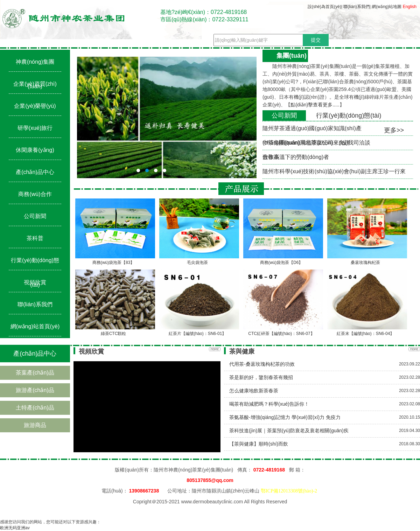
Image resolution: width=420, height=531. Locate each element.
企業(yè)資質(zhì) (35, 84)
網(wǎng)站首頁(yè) (35, 326)
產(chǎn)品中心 (35, 172)
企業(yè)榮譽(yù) (35, 106)
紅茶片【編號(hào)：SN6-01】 (198, 334)
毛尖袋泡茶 (197, 263)
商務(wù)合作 (35, 194)
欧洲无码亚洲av (15, 528)
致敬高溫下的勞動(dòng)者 (296, 157)
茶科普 (35, 238)
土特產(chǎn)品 (35, 408)
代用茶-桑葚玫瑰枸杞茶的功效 (262, 364)
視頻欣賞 (35, 282)
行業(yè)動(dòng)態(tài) (349, 116)
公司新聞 (35, 216)
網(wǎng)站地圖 (387, 7)
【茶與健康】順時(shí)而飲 (259, 444)
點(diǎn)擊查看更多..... (315, 105)
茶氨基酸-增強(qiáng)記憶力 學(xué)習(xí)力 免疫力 (285, 417)
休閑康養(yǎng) (35, 150)
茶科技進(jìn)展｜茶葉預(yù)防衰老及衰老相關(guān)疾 (289, 431)
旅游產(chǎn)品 (35, 390)
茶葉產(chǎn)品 (35, 373)
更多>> (394, 130)
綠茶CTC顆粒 (114, 334)
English (410, 7)
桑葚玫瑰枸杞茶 (365, 263)
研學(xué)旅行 (35, 128)
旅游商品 (35, 425)
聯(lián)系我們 (356, 7)
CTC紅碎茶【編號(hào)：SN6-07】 (281, 334)
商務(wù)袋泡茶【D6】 (282, 263)
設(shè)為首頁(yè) (324, 7)
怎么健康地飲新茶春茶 (254, 391)
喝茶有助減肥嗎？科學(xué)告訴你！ (269, 404)
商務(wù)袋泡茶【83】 (114, 263)
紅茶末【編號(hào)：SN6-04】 (366, 334)
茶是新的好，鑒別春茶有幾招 (261, 377)
